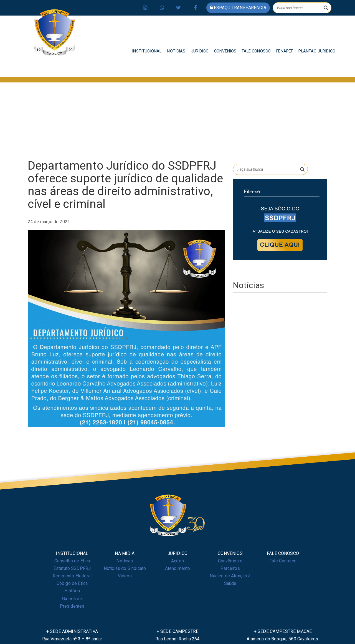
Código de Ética (72, 583)
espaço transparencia (238, 8)
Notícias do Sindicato (125, 568)
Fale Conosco (283, 561)
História (72, 591)
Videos (125, 576)
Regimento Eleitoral (72, 576)
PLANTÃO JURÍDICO (317, 51)
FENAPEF (285, 51)
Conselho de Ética (72, 561)
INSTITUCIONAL (147, 51)
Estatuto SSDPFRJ (72, 568)
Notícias (125, 561)
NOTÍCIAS (176, 51)
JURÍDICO (200, 51)
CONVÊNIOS (225, 51)
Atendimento (178, 568)
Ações (177, 561)
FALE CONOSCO (256, 51)
